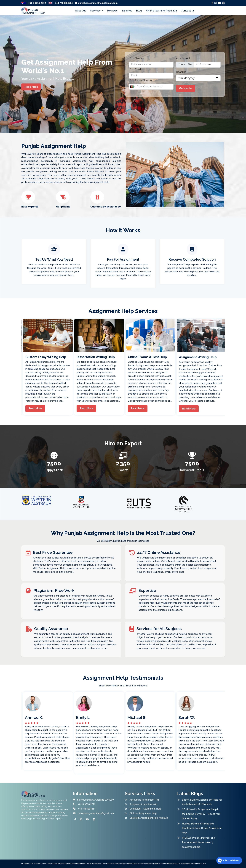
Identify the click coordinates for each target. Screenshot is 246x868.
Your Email (135, 69)
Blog (139, 11)
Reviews (112, 11)
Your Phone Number (141, 80)
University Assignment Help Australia (149, 818)
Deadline (181, 72)
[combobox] (133, 87)
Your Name (135, 58)
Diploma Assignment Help (143, 813)
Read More (31, 87)
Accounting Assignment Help (145, 800)
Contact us (188, 11)
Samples (127, 11)
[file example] (198, 65)
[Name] (151, 87)
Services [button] (96, 11)
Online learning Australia (161, 11)
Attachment (183, 58)
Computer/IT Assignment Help (145, 809)
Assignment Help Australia (143, 804)
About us (81, 11)
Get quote (186, 88)
